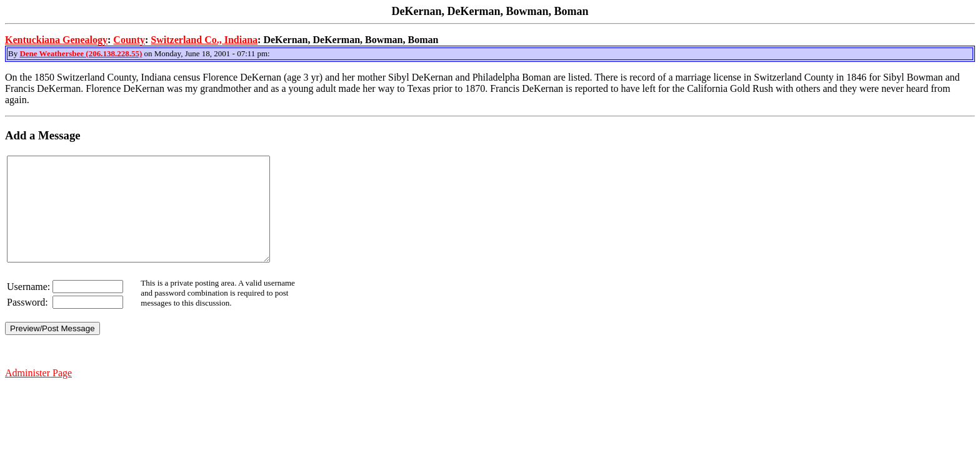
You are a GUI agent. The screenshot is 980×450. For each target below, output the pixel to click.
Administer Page (38, 393)
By (14, 53)
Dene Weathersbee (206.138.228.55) (81, 53)
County (129, 40)
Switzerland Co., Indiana (204, 40)
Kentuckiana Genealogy (56, 40)
